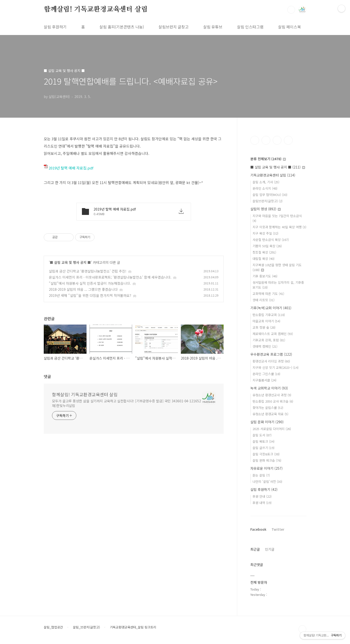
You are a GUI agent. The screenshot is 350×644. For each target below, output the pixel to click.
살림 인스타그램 (250, 27)
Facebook (258, 529)
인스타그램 (266, 140)
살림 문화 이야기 (267, 422)
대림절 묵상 (263, 259)
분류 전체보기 (268, 159)
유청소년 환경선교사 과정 (272, 395)
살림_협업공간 (53, 627)
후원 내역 (262, 503)
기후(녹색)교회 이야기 (271, 308)
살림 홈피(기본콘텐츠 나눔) (122, 27)
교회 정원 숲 (264, 327)
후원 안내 (262, 496)
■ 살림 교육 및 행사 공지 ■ (70, 262)
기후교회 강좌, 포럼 (269, 340)
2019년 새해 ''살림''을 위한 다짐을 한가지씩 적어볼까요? (90, 295)
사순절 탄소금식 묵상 (271, 240)
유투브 (288, 140)
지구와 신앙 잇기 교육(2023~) (276, 367)
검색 (291, 10)
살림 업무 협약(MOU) (270, 195)
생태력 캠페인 (265, 346)
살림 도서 (262, 435)
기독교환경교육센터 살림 (273, 175)
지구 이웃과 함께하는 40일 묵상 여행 (279, 227)
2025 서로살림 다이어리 (272, 429)
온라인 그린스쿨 (266, 374)
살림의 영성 (266, 209)
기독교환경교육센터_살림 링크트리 (133, 627)
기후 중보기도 (265, 276)
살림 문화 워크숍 (267, 460)
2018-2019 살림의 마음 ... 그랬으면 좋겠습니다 (83, 289)
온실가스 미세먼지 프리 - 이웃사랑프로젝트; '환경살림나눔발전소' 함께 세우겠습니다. (110, 277)
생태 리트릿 (263, 300)
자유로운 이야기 (267, 468)
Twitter (278, 529)
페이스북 (255, 140)
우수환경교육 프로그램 (271, 354)
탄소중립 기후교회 (269, 315)
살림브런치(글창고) (267, 201)
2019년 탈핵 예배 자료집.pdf (69, 168)
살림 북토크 (263, 441)
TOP (302, 629)
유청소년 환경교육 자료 (270, 414)
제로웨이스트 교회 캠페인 (273, 334)
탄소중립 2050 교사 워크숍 (273, 401)
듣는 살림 (261, 475)
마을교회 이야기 (266, 321)
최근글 (255, 549)
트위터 (277, 140)
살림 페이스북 (289, 27)
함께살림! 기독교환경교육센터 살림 (96, 9)
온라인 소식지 (265, 188)
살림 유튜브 (213, 27)
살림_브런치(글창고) (86, 627)
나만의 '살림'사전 (267, 481)
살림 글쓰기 (263, 448)
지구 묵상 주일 (265, 233)
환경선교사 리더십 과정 (271, 361)
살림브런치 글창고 (174, 27)
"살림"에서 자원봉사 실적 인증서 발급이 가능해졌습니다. (90, 283)
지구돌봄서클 (264, 380)
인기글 (270, 549)
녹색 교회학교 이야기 (269, 388)
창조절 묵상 (264, 252)
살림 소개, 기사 (266, 182)
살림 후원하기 (55, 27)
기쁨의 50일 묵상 (267, 246)
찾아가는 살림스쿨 (268, 408)
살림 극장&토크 (266, 454)
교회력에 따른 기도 (268, 294)
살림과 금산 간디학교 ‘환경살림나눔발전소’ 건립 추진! (88, 271)
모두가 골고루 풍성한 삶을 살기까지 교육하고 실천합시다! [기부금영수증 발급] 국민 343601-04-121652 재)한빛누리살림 (127, 403)
